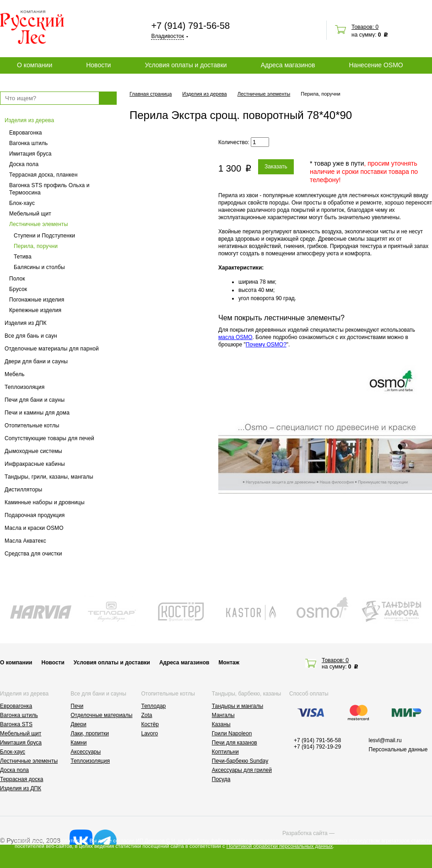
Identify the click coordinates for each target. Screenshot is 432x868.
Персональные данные (398, 749)
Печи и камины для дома (37, 413)
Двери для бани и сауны (36, 361)
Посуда (221, 779)
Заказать (276, 167)
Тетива (23, 257)
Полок (17, 279)
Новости (98, 65)
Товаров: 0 (365, 27)
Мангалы (223, 715)
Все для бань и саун (31, 336)
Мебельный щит (30, 214)
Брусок (18, 289)
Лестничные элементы (38, 224)
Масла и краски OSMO (34, 528)
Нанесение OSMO (376, 65)
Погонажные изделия (37, 300)
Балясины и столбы (39, 267)
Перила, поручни (36, 246)
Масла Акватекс (25, 541)
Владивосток (167, 36)
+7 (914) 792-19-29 (317, 747)
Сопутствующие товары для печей (49, 438)
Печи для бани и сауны (35, 400)
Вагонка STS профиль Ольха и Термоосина (49, 189)
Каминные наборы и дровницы (45, 502)
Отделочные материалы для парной (52, 349)
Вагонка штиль (28, 143)
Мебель (15, 374)
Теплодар (154, 706)
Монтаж (229, 663)
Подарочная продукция (35, 515)
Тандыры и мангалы (238, 706)
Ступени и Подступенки (44, 236)
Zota (147, 715)
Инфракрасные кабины (35, 464)
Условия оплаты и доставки (186, 65)
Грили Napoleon (232, 733)
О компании (35, 65)
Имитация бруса (30, 154)
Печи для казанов (235, 743)
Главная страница (151, 94)
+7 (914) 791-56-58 (190, 26)
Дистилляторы (23, 490)
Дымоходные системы (33, 451)
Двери (78, 724)
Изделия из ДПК (26, 323)
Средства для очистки (33, 554)
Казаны (221, 724)
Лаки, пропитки (90, 733)
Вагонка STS (16, 724)
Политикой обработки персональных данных (280, 846)
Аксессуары (86, 752)
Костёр (150, 724)
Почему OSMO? (266, 345)
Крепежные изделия (35, 310)
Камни (78, 743)
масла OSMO (235, 337)
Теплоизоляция (24, 387)
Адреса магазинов (288, 65)
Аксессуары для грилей (242, 770)
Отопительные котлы (32, 426)
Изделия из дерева (29, 120)
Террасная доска (22, 779)
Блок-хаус (22, 203)
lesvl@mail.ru (385, 740)
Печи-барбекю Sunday (240, 761)
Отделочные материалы (101, 715)
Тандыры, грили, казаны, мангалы (49, 477)
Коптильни (225, 752)
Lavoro (150, 733)
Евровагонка (26, 133)
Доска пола (24, 164)
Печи (77, 706)
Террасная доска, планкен (43, 175)
